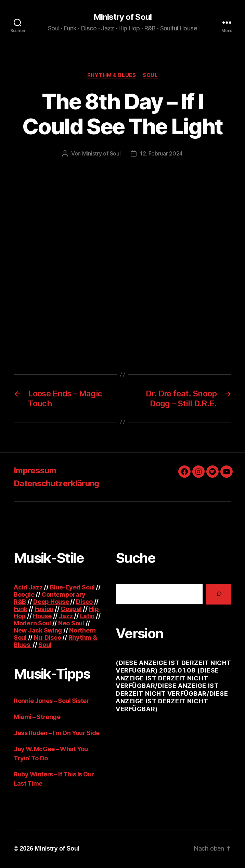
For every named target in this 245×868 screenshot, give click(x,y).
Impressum (35, 470)
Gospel (71, 609)
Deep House (51, 602)
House (42, 616)
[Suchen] (219, 594)
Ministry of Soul (122, 17)
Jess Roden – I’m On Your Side (57, 733)
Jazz (66, 616)
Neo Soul (71, 623)
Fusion (44, 609)
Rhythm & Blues (112, 75)
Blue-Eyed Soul (72, 587)
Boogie (24, 594)
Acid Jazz (28, 587)
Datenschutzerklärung (56, 483)
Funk (21, 609)
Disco (84, 602)
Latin (87, 616)
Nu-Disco (48, 638)
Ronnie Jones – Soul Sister (51, 701)
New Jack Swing (38, 630)
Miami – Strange (37, 717)
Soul (150, 75)
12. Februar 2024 (161, 153)
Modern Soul (32, 623)
